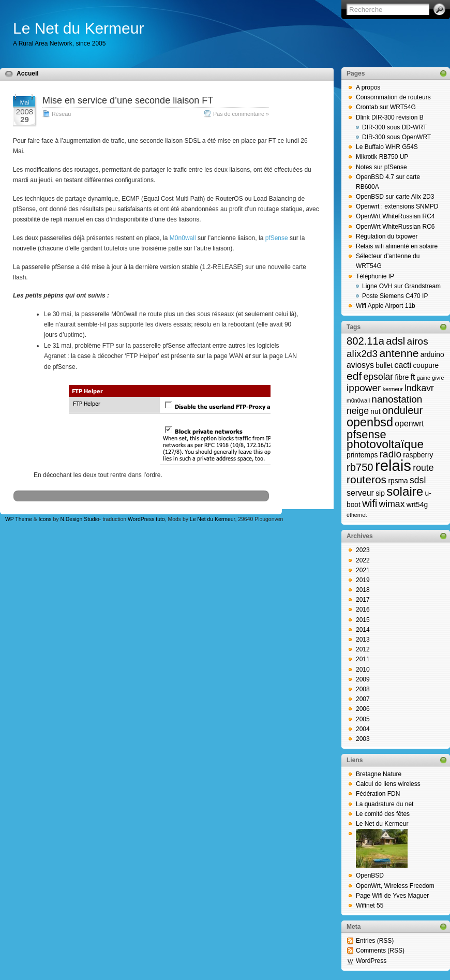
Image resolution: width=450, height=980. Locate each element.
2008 (363, 689)
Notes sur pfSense (381, 167)
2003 (363, 739)
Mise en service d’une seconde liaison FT (128, 100)
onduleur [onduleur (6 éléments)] (402, 410)
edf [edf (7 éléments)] (354, 376)
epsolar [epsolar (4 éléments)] (379, 377)
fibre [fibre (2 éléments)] (402, 377)
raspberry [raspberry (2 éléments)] (418, 455)
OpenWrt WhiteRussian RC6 (395, 227)
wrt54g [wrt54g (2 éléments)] (417, 505)
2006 (363, 709)
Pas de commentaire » (241, 114)
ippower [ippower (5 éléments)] (364, 388)
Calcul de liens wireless (388, 784)
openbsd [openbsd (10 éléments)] (370, 422)
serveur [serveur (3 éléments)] (360, 493)
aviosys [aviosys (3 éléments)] (360, 365)
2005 (363, 719)
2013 (363, 640)
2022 (363, 560)
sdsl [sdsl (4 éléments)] (418, 480)
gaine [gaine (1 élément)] (424, 378)
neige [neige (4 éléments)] (358, 411)
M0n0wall (183, 238)
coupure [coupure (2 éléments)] (426, 366)
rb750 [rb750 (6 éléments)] (360, 467)
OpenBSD (370, 875)
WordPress (371, 961)
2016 (363, 610)
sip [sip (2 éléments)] (380, 493)
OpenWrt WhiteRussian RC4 (395, 216)
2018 (363, 590)
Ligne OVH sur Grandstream (401, 286)
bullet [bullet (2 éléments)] (384, 366)
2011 (363, 659)
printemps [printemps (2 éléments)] (362, 455)
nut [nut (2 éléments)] (375, 412)
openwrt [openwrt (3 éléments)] (409, 424)
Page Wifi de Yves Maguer (392, 896)
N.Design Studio (79, 519)
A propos (368, 87)
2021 (363, 570)
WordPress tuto (146, 519)
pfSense (277, 238)
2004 (363, 729)
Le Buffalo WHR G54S (387, 147)
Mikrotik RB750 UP (382, 157)
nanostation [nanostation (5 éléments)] (397, 399)
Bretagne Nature (379, 774)
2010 (363, 670)
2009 (363, 679)
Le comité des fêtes (383, 814)
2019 (363, 580)
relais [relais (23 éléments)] (393, 465)
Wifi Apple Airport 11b (386, 306)
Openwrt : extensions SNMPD (397, 206)
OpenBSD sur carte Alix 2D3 (395, 197)
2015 (363, 620)
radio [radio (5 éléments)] (391, 454)
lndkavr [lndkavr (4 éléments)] (419, 388)
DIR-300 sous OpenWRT (396, 137)
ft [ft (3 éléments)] (413, 377)
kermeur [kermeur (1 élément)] (393, 389)
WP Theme (19, 519)
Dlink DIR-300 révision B (390, 117)
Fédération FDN (378, 794)
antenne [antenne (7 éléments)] (399, 353)
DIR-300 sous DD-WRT (394, 127)
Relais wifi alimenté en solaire (397, 246)
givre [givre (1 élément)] (438, 378)
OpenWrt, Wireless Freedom (395, 886)
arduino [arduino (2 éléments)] (432, 355)
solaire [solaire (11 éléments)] (405, 491)
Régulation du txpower (387, 236)
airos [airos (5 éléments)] (418, 341)
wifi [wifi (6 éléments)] (370, 503)
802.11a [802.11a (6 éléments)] (365, 341)
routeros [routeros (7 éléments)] (366, 479)
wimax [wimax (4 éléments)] (392, 504)
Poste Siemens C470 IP (395, 296)
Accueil (28, 73)
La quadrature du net (385, 804)
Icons (45, 519)
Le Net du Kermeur (78, 28)
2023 (363, 550)
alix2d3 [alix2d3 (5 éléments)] (362, 354)
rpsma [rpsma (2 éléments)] (398, 481)
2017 (363, 600)
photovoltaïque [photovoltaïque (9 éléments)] (385, 444)
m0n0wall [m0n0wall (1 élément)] (358, 400)
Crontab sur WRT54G (386, 107)
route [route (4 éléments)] (423, 468)
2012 (363, 649)
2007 (363, 699)
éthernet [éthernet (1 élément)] (357, 515)
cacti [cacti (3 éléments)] (403, 365)
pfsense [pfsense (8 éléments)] (366, 434)
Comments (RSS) (380, 951)
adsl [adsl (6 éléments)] (395, 341)
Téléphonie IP (375, 276)
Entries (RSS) (375, 941)
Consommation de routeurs (393, 97)
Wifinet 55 (370, 905)
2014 (363, 630)
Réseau (61, 114)
